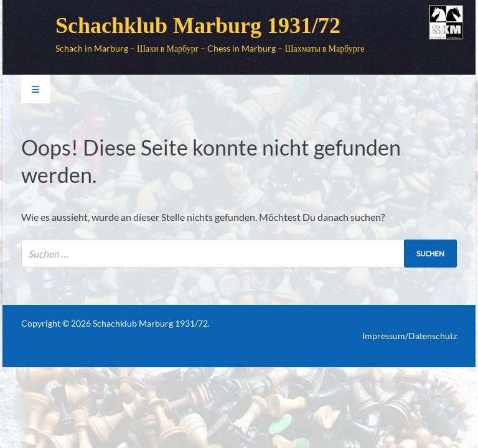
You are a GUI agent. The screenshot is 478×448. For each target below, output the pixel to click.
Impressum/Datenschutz (410, 336)
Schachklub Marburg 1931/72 (198, 26)
